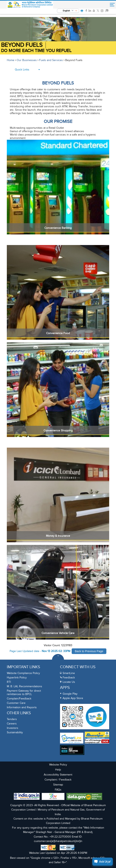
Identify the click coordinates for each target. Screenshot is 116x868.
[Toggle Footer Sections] (58, 660)
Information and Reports (22, 707)
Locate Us (69, 682)
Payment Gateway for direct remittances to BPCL (24, 692)
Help (58, 770)
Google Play (70, 694)
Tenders (12, 719)
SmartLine (69, 673)
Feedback (69, 678)
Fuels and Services (51, 60)
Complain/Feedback (19, 699)
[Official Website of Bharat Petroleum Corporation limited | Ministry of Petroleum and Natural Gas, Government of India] (31, 5)
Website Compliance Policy (23, 673)
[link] (86, 11)
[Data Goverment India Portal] (84, 797)
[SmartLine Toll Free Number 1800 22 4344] (72, 738)
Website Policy (58, 765)
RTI (9, 682)
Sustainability (15, 732)
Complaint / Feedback (58, 780)
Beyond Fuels (74, 60)
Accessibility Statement (58, 775)
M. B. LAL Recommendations (24, 686)
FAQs (58, 790)
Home (11, 60)
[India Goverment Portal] (27, 797)
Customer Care (16, 703)
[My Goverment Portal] (53, 797)
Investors (13, 728)
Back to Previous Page (89, 651)
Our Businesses (27, 60)
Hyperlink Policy (17, 678)
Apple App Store (73, 698)
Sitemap (58, 785)
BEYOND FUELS (22, 45)
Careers (12, 724)
